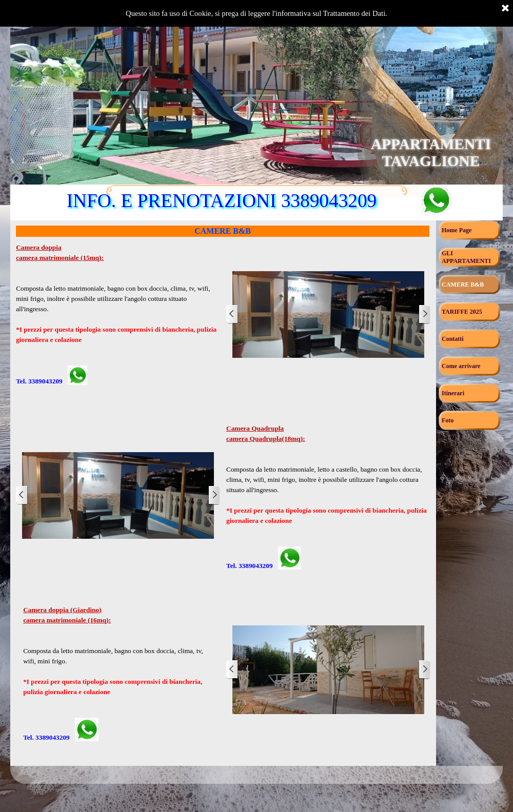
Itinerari (453, 393)
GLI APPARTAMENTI (466, 257)
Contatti (453, 339)
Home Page (457, 230)
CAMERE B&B (463, 285)
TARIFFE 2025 (462, 312)
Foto (448, 420)
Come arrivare (461, 366)
